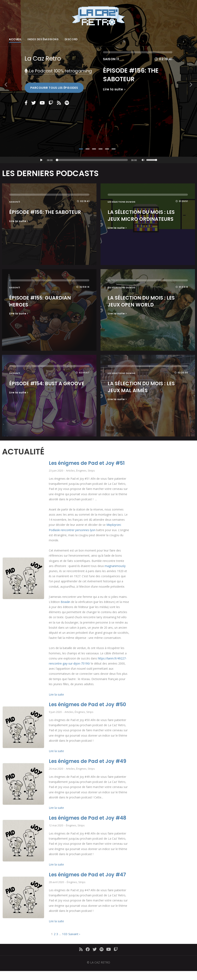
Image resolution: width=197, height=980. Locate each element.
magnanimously (115, 566)
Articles (70, 471)
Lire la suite (56, 695)
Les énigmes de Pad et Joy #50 (87, 705)
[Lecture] (41, 160)
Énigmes (81, 471)
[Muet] (143, 160)
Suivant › (74, 934)
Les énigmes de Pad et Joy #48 (88, 818)
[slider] (92, 160)
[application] (98, 160)
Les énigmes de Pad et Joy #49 (88, 761)
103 (65, 934)
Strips (91, 471)
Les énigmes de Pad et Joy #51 (87, 463)
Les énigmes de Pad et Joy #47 (87, 875)
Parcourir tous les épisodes (54, 88)
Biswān (65, 602)
